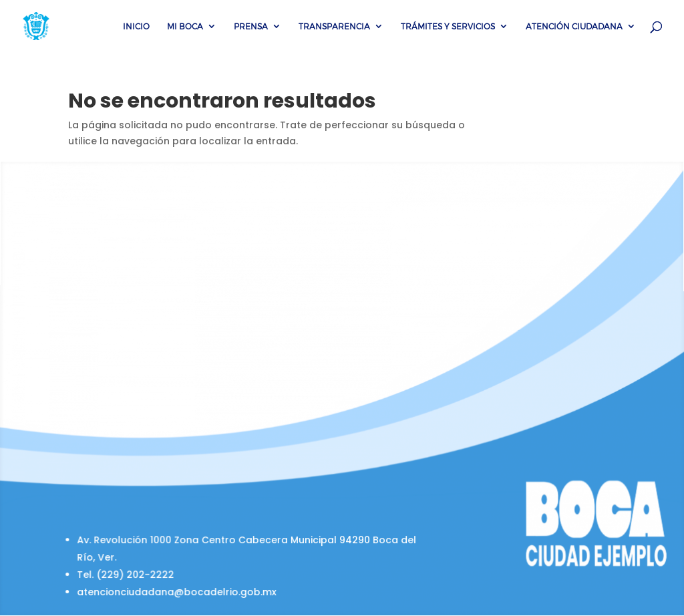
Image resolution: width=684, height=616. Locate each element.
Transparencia (334, 26)
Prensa (251, 26)
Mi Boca (185, 26)
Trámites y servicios (448, 26)
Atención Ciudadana (574, 26)
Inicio (136, 26)
